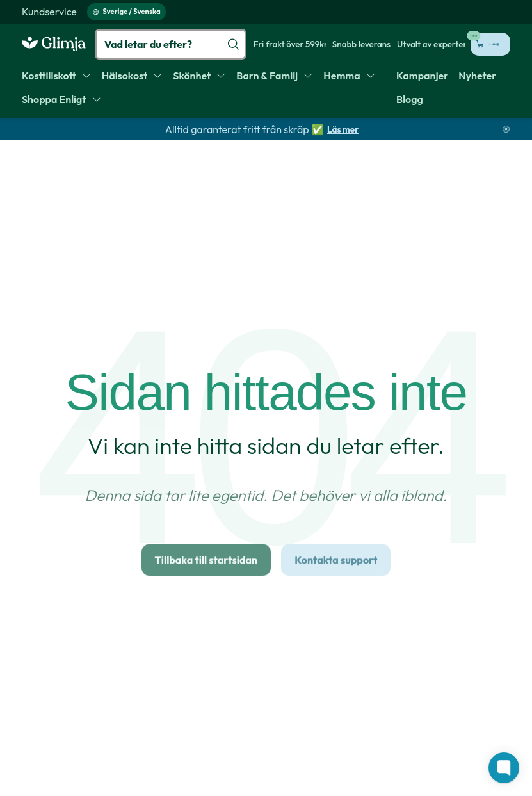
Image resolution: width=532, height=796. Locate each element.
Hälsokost (133, 76)
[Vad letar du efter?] (171, 44)
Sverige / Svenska (126, 12)
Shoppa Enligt (62, 99)
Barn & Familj (275, 76)
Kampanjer (422, 76)
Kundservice (49, 12)
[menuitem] (49, 12)
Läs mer (343, 129)
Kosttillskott (57, 76)
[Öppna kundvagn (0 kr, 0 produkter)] (490, 44)
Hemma (349, 76)
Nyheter (477, 76)
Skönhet (199, 76)
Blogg (410, 99)
